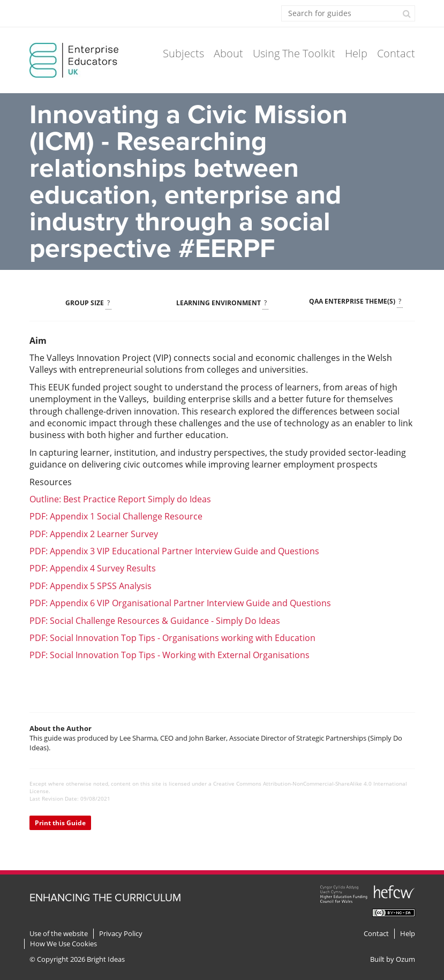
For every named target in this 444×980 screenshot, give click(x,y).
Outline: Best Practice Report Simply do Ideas (120, 499)
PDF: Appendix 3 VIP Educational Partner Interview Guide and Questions (174, 551)
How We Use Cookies (63, 944)
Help (356, 53)
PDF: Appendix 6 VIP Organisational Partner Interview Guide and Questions (180, 603)
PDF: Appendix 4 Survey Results (93, 568)
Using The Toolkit (294, 53)
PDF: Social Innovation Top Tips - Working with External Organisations (170, 655)
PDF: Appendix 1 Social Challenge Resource (116, 516)
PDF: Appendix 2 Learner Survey (94, 534)
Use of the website (59, 934)
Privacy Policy (121, 934)
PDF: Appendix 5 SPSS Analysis (91, 586)
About (228, 53)
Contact (396, 53)
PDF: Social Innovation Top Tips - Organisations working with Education (172, 638)
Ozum (405, 959)
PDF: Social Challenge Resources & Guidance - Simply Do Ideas (155, 621)
